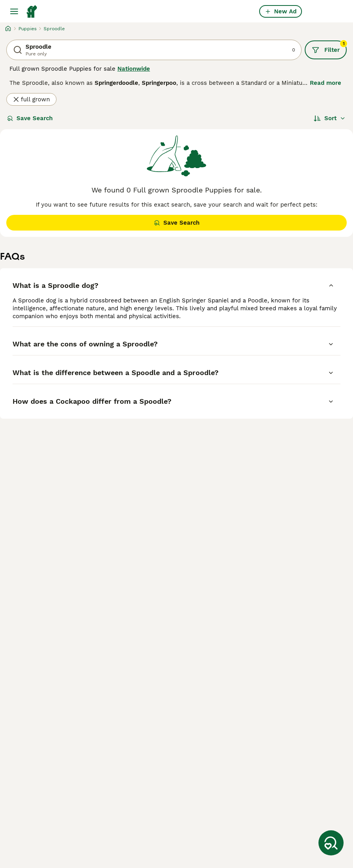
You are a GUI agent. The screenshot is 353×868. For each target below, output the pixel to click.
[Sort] (330, 118)
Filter (329, 47)
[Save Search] (331, 843)
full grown (31, 99)
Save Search (30, 118)
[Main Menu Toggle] (14, 11)
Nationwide (134, 69)
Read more (326, 83)
